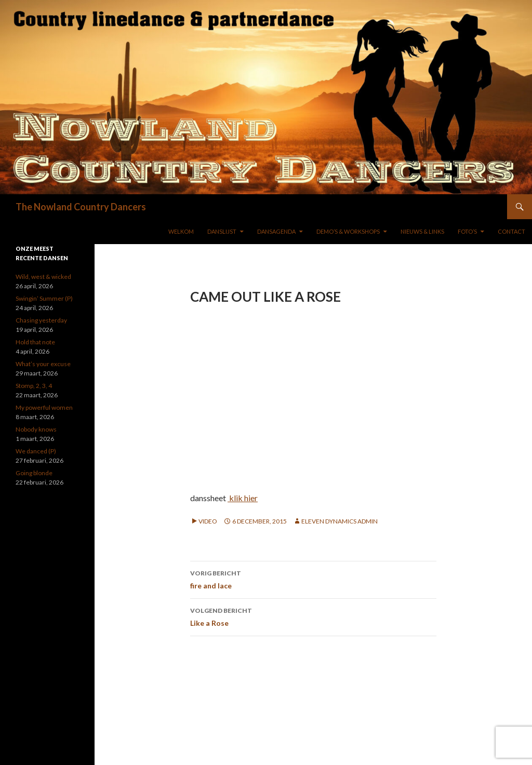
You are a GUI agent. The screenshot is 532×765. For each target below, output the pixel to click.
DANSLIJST (222, 231)
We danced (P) (36, 451)
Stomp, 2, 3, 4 (34, 386)
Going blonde (34, 473)
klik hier (243, 498)
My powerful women (44, 407)
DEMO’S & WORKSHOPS (348, 231)
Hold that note (35, 342)
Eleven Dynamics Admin (340, 521)
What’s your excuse (43, 364)
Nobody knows (36, 429)
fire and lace (313, 579)
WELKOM (181, 231)
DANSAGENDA (276, 231)
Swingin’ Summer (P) (44, 298)
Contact (511, 231)
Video (208, 521)
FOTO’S (467, 231)
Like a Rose (313, 616)
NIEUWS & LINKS (422, 231)
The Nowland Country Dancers (81, 207)
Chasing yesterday (41, 320)
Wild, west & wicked (43, 277)
